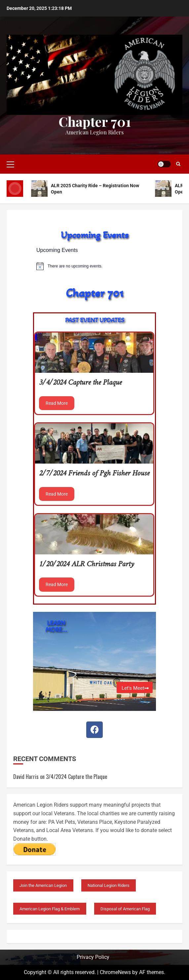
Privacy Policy (93, 957)
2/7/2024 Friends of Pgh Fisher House (94, 474)
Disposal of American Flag (125, 909)
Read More (57, 403)
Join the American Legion (43, 885)
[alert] (94, 266)
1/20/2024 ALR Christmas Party (86, 564)
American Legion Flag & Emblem (50, 909)
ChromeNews (115, 972)
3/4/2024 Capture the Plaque (80, 383)
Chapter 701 (95, 121)
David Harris (26, 777)
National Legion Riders (109, 885)
